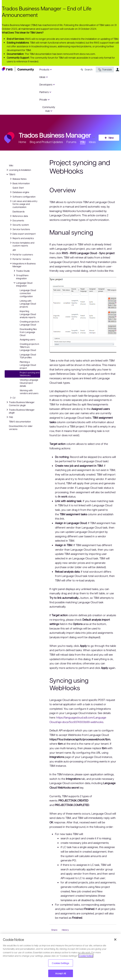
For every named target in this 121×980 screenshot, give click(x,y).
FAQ (10, 417)
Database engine (19, 192)
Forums (71, 142)
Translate (105, 70)
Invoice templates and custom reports (22, 244)
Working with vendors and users (29, 392)
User (117, 70)
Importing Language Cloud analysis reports (28, 314)
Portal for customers (21, 254)
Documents (16, 220)
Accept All (60, 973)
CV (13, 398)
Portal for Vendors (20, 259)
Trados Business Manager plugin (20, 411)
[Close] (115, 939)
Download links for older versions (21, 428)
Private (43, 99)
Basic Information (19, 183)
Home (22, 142)
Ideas (42, 77)
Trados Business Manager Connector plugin (20, 404)
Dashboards (19, 211)
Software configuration (22, 197)
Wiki (83, 142)
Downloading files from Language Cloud (28, 332)
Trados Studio (21, 271)
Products (44, 69)
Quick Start (18, 188)
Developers (46, 84)
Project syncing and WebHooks (30, 374)
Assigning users (27, 339)
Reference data (18, 216)
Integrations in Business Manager (22, 265)
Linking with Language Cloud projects (28, 304)
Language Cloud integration (22, 284)
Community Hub (49, 109)
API (14, 250)
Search (89, 69)
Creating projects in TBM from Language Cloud (29, 347)
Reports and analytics (21, 238)
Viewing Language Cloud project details (29, 383)
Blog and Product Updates (46, 142)
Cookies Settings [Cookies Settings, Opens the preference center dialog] (60, 963)
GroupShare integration (21, 277)
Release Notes (18, 179)
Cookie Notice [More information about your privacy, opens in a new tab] (86, 956)
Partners (44, 92)
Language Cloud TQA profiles (28, 356)
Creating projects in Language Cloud (29, 323)
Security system (19, 225)
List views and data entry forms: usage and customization (23, 204)
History (65, 930)
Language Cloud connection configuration (28, 293)
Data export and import (22, 234)
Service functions (19, 229)
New (111, 138)
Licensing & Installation (18, 170)
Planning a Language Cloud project (28, 365)
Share (54, 930)
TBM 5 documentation (20, 422)
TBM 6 (10, 174)
